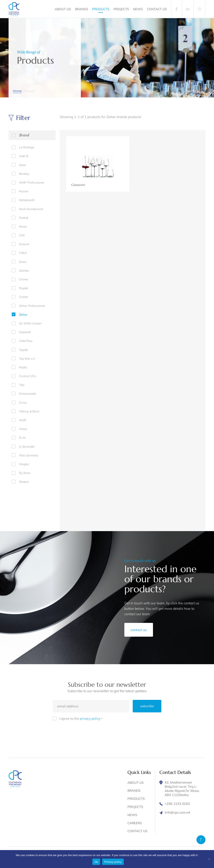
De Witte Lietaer (30, 323)
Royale (24, 288)
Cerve (23, 403)
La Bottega (27, 147)
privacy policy (90, 718)
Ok (96, 862)
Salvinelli (25, 332)
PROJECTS (121, 9)
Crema (24, 279)
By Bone (25, 473)
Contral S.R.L (28, 376)
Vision (23, 429)
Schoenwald (27, 394)
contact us (139, 630)
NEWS (138, 9)
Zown (23, 262)
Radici (23, 367)
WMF (23, 420)
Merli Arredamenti (31, 209)
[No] (209, 859)
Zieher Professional (32, 306)
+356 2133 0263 (177, 804)
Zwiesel (24, 244)
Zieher (23, 315)
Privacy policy (113, 862)
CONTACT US (157, 9)
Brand (24, 135)
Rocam (24, 191)
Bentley (24, 174)
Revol (23, 227)
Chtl (22, 235)
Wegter (24, 464)
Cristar (24, 297)
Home (17, 91)
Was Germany (29, 455)
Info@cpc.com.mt (178, 812)
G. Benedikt (27, 447)
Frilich (23, 253)
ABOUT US (63, 9)
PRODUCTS (101, 9)
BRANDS (82, 9)
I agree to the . (81, 719)
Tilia (22, 385)
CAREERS (135, 823)
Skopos (24, 482)
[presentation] (84, 733)
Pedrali (24, 218)
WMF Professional (31, 183)
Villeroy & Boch (29, 411)
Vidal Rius (26, 341)
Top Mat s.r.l (27, 359)
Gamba (24, 271)
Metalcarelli (27, 200)
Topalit (23, 350)
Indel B (24, 156)
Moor (22, 165)
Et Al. (22, 438)
